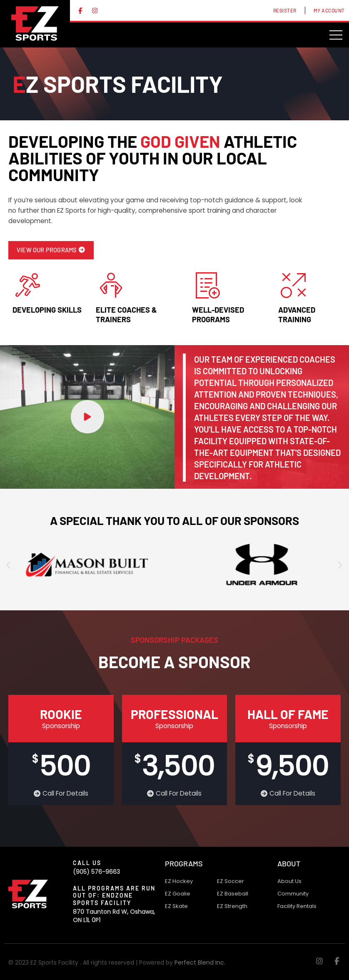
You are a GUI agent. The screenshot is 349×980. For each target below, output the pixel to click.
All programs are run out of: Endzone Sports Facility (114, 895)
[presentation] (9, 565)
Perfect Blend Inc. (200, 963)
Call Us (87, 863)
